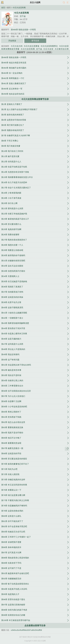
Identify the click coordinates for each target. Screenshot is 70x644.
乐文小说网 (35, 2)
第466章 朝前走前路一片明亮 (23, 30)
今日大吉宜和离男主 (49, 46)
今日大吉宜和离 (19, 8)
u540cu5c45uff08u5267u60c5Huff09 (26, 630)
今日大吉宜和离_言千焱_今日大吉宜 (37, 49)
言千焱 (23, 16)
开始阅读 (12, 41)
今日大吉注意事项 (31, 46)
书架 (2, 3)
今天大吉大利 (17, 46)
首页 (3, 8)
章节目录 (35, 41)
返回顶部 (67, 449)
